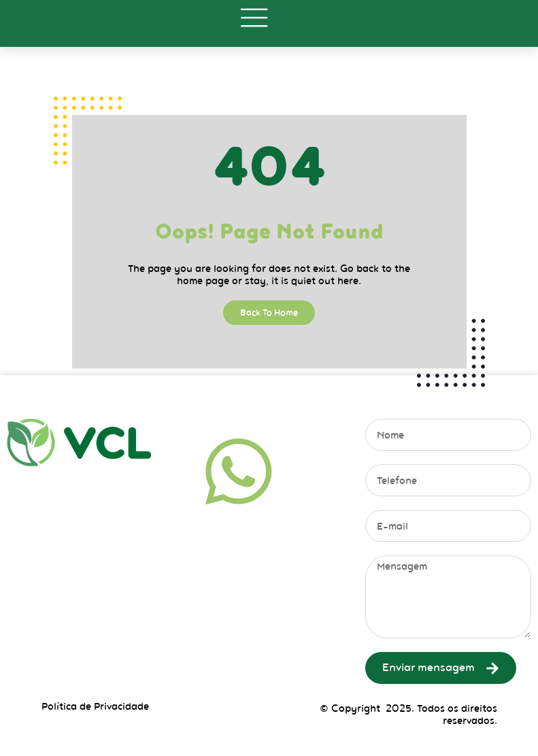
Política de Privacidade (95, 706)
